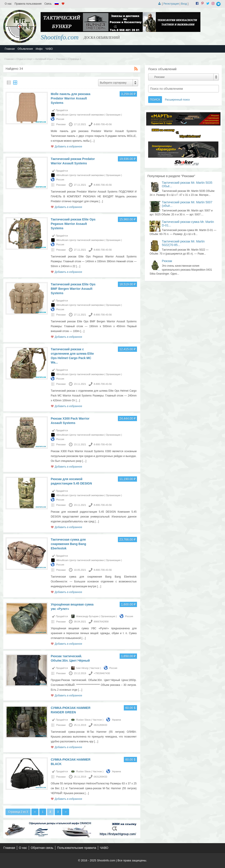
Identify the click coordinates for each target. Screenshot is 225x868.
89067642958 (101, 622)
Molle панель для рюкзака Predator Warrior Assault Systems (70, 98)
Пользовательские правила (77, 848)
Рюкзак (167, 261)
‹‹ (35, 812)
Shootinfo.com (60, 37)
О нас (8, 4)
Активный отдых (44, 59)
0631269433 (100, 725)
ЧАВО (49, 49)
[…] (93, 141)
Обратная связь (42, 848)
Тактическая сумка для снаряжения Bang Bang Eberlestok (68, 544)
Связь (48, 4)
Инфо (39, 49)
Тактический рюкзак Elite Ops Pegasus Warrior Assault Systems (73, 224)
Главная (10, 49)
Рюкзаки (61, 59)
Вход (184, 4)
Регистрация (171, 4)
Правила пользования (28, 4)
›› (66, 812)
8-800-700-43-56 (103, 124)
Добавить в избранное (68, 147)
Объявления (25, 49)
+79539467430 (102, 673)
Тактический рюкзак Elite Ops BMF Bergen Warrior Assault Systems (73, 289)
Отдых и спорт (25, 59)
